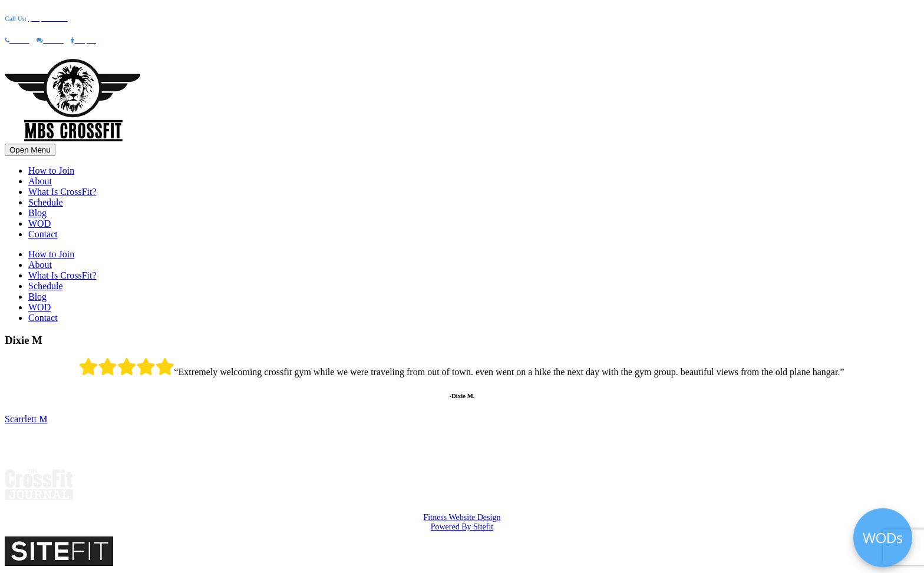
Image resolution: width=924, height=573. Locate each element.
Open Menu (30, 150)
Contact (43, 234)
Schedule (46, 202)
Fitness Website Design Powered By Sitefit (462, 522)
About (40, 181)
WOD (39, 223)
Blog (37, 213)
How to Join (51, 170)
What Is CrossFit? (62, 192)
